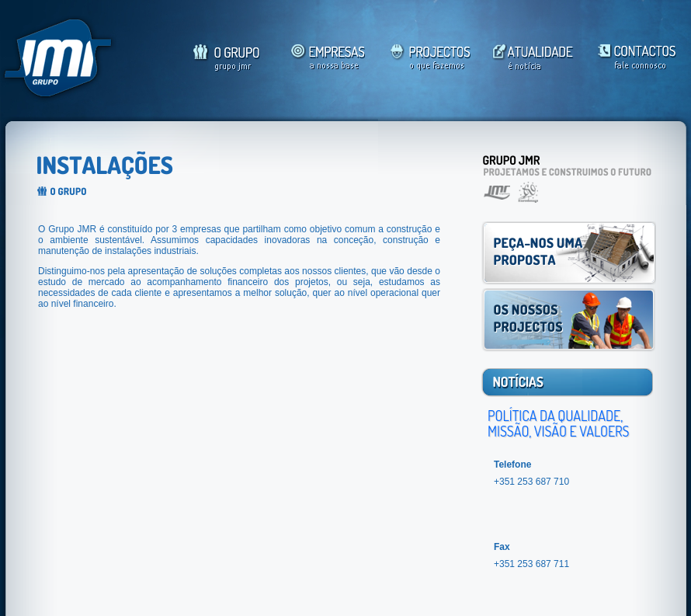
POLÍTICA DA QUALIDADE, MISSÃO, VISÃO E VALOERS (558, 423)
